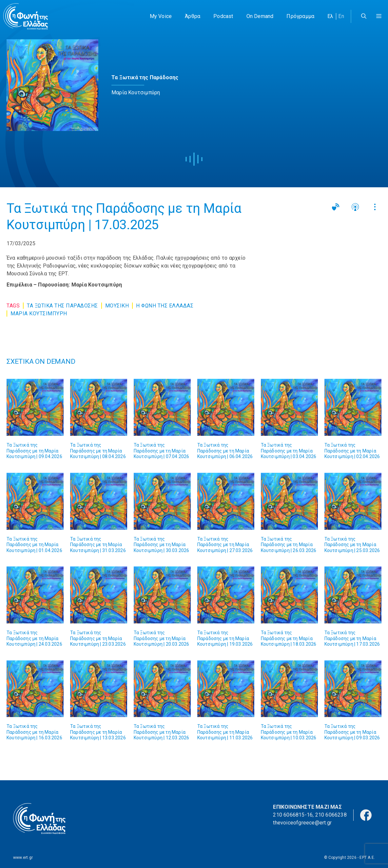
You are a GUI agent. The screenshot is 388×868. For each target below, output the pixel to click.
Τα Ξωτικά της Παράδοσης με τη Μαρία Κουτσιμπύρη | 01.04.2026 (34, 545)
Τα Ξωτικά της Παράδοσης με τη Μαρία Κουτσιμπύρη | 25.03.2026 (352, 545)
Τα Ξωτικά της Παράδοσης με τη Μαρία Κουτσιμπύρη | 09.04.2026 (34, 451)
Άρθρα (193, 16)
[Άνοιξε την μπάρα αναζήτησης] (364, 16)
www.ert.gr (23, 858)
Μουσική (117, 306)
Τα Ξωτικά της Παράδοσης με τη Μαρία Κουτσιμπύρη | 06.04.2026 (225, 451)
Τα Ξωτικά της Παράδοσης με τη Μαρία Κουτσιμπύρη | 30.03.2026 (162, 545)
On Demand (260, 16)
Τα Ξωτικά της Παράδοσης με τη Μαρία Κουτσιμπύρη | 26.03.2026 (289, 545)
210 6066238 (331, 815)
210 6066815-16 (293, 815)
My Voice (161, 16)
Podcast (223, 16)
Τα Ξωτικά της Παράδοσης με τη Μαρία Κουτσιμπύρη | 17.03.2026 (352, 638)
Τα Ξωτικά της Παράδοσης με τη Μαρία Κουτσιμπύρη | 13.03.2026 (98, 732)
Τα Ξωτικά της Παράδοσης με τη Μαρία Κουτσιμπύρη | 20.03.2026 (162, 638)
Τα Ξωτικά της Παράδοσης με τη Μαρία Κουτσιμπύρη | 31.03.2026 (98, 545)
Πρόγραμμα (300, 16)
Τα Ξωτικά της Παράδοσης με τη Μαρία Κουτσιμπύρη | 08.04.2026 (98, 451)
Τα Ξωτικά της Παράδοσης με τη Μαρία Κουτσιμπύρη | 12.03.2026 (162, 732)
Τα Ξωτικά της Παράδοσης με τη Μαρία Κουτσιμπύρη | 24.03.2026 (34, 638)
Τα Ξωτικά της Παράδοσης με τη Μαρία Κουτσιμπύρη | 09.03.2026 (352, 732)
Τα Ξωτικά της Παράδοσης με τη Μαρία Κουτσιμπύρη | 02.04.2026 (352, 451)
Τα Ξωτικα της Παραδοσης (62, 306)
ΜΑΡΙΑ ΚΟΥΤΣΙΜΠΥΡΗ (39, 314)
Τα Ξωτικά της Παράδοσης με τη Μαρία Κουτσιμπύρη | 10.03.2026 (289, 732)
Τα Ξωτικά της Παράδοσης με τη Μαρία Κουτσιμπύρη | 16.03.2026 (34, 732)
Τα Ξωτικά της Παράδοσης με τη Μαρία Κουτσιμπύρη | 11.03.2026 (225, 732)
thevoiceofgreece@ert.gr (302, 823)
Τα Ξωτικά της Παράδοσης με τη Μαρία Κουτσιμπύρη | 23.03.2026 (98, 638)
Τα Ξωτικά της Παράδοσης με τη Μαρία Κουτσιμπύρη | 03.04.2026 (289, 451)
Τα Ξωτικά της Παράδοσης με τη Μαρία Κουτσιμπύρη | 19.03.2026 (225, 638)
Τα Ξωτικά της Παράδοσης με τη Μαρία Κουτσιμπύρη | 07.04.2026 (162, 451)
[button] (379, 16)
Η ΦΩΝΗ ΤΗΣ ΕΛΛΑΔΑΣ (165, 306)
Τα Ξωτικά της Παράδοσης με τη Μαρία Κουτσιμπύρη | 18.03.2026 (289, 638)
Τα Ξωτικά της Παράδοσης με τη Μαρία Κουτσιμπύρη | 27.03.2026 (225, 545)
